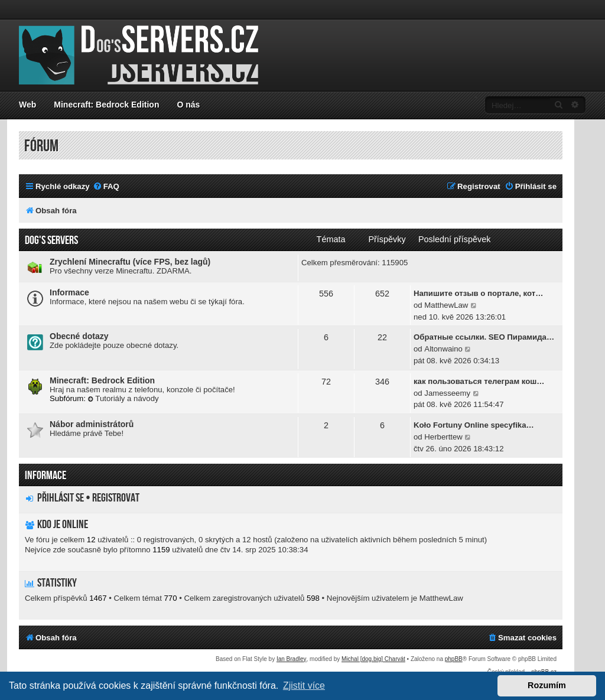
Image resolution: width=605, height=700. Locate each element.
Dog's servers (51, 240)
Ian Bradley (292, 659)
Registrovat (116, 498)
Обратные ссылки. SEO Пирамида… (484, 337)
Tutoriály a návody (123, 398)
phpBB (454, 659)
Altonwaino (443, 349)
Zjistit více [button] (304, 686)
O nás (188, 105)
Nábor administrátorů (92, 424)
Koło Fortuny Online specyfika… (474, 425)
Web (27, 105)
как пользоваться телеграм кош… (479, 381)
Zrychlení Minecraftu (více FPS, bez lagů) (130, 262)
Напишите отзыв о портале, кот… (478, 293)
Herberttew (443, 437)
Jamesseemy (447, 393)
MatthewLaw (446, 305)
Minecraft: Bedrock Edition (106, 105)
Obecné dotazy (79, 336)
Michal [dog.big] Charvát (373, 659)
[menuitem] (106, 186)
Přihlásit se (61, 498)
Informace (69, 292)
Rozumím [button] (547, 685)
